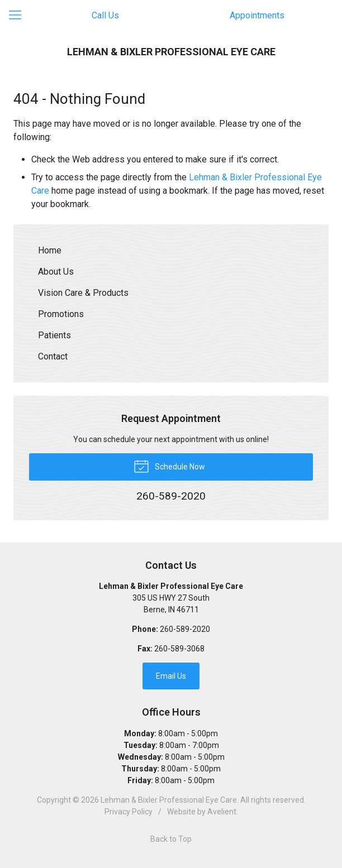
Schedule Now (169, 466)
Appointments (257, 15)
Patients (54, 335)
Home (50, 250)
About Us (56, 272)
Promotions (61, 314)
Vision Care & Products (83, 293)
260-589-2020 (185, 629)
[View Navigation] (19, 16)
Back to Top (171, 839)
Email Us (171, 676)
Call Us (105, 15)
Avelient (222, 812)
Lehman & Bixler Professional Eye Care (169, 800)
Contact (53, 356)
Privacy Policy (129, 812)
